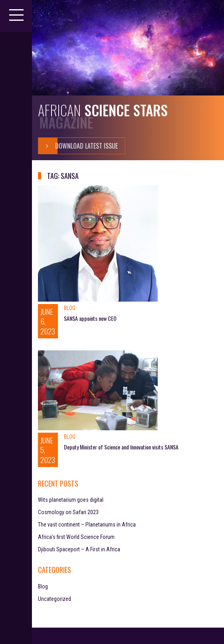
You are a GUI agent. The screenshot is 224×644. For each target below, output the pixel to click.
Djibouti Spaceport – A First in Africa (79, 549)
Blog (70, 308)
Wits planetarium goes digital (71, 500)
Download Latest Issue (78, 146)
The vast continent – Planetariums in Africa (87, 525)
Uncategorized (55, 599)
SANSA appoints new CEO (90, 318)
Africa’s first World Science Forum (76, 537)
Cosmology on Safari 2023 (68, 512)
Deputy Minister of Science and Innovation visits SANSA (121, 447)
